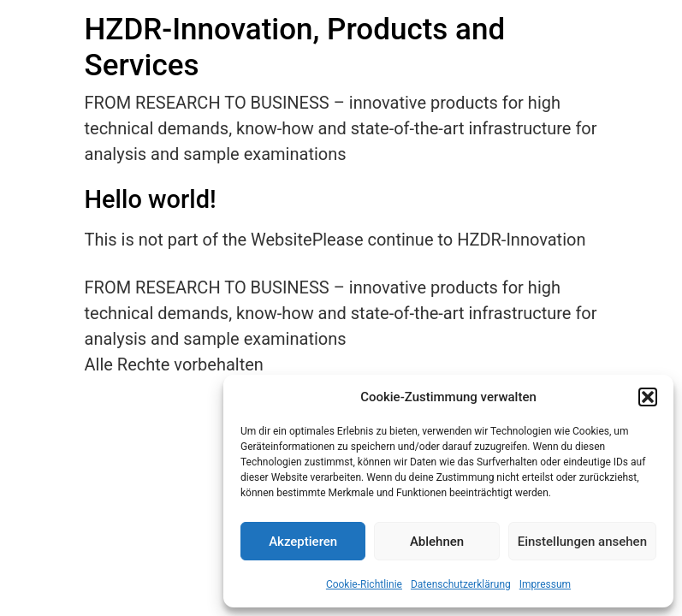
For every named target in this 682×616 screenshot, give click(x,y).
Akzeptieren (303, 542)
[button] (648, 397)
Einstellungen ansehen (582, 542)
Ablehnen (437, 542)
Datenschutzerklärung (461, 584)
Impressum (545, 584)
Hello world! (151, 199)
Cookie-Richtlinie (364, 584)
